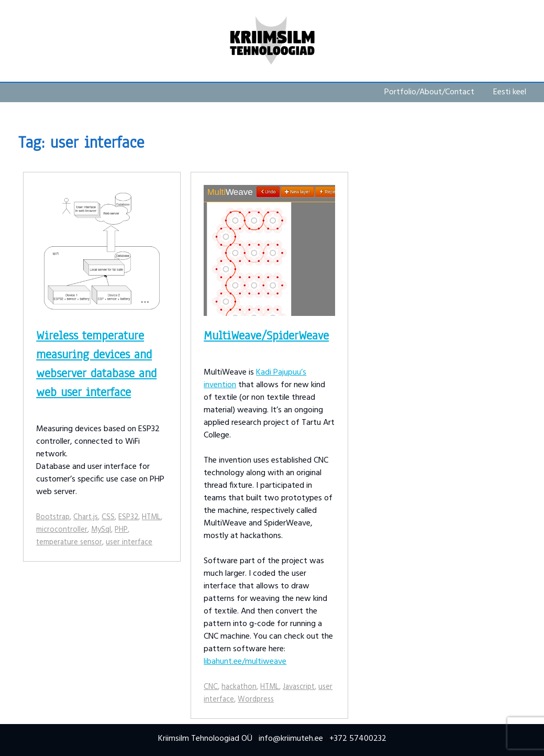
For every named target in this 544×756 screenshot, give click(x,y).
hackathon (239, 687)
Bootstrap (53, 517)
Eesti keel (510, 92)
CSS (108, 517)
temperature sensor (69, 543)
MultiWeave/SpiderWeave (266, 336)
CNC (211, 687)
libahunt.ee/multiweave (245, 662)
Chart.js (86, 517)
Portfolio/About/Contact (429, 92)
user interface (129, 543)
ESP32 (128, 517)
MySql (101, 530)
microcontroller (62, 530)
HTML (151, 517)
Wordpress (256, 700)
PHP (121, 530)
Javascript (299, 687)
